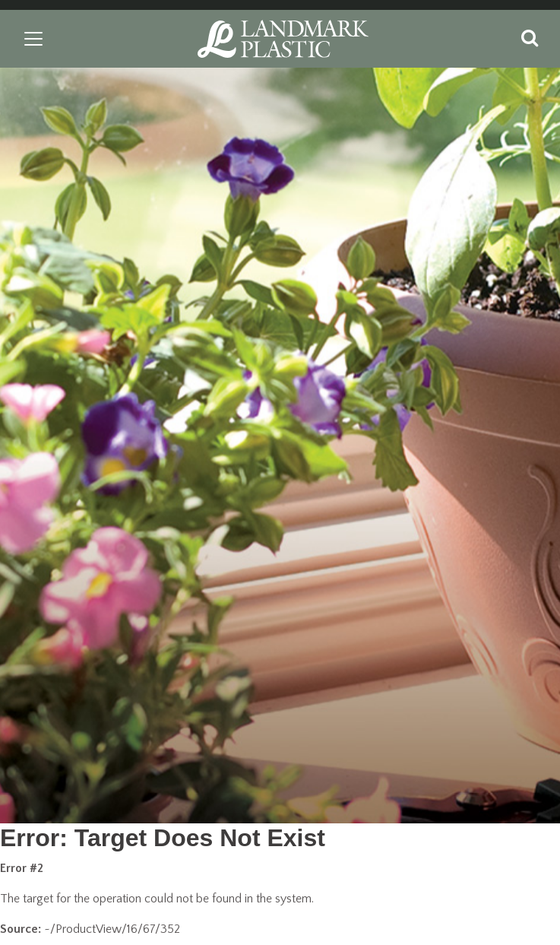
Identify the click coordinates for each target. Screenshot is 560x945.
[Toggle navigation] (33, 39)
